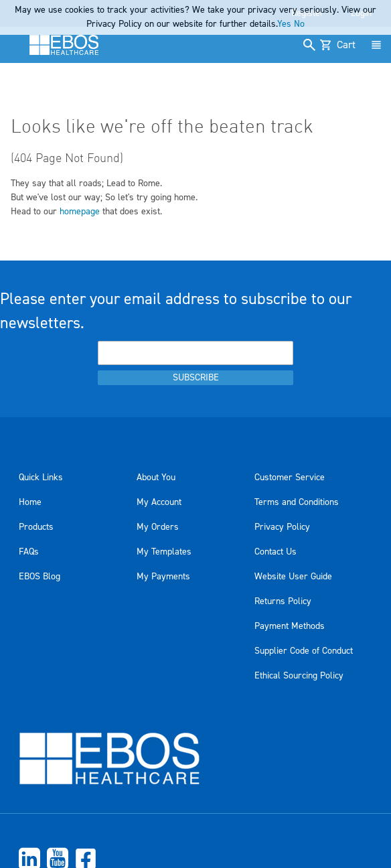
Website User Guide (293, 577)
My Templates (164, 552)
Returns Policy (283, 601)
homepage (80, 212)
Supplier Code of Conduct (304, 651)
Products (36, 527)
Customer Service (290, 478)
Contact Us (276, 552)
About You (156, 478)
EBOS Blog (40, 577)
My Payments (163, 577)
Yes (284, 24)
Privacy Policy (282, 527)
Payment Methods (290, 626)
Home (30, 502)
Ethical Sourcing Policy (299, 676)
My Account (159, 502)
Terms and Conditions (297, 502)
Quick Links (41, 478)
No (299, 24)
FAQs (29, 552)
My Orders (158, 527)
